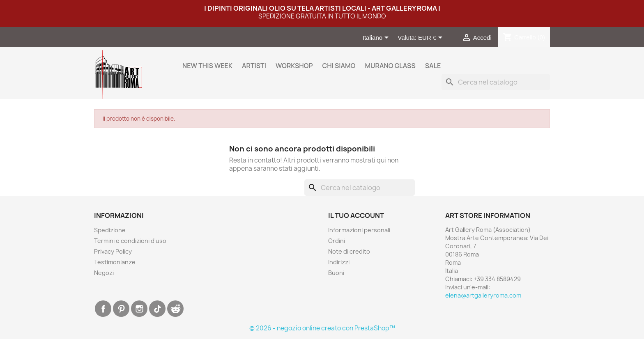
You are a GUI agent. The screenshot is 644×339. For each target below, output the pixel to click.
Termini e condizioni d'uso (130, 241)
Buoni (336, 273)
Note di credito (349, 251)
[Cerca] (496, 82)
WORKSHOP (294, 66)
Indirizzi (339, 262)
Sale (433, 66)
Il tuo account (356, 215)
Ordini (337, 241)
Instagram (139, 309)
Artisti (254, 66)
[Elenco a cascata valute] (432, 38)
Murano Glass (390, 66)
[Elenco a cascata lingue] (377, 38)
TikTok (157, 309)
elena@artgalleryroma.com (483, 295)
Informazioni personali (359, 230)
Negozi (104, 273)
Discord (175, 309)
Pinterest (121, 309)
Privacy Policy (113, 251)
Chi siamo (339, 66)
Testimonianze (115, 262)
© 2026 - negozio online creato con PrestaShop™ (322, 328)
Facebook (103, 309)
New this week (207, 66)
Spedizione (110, 230)
